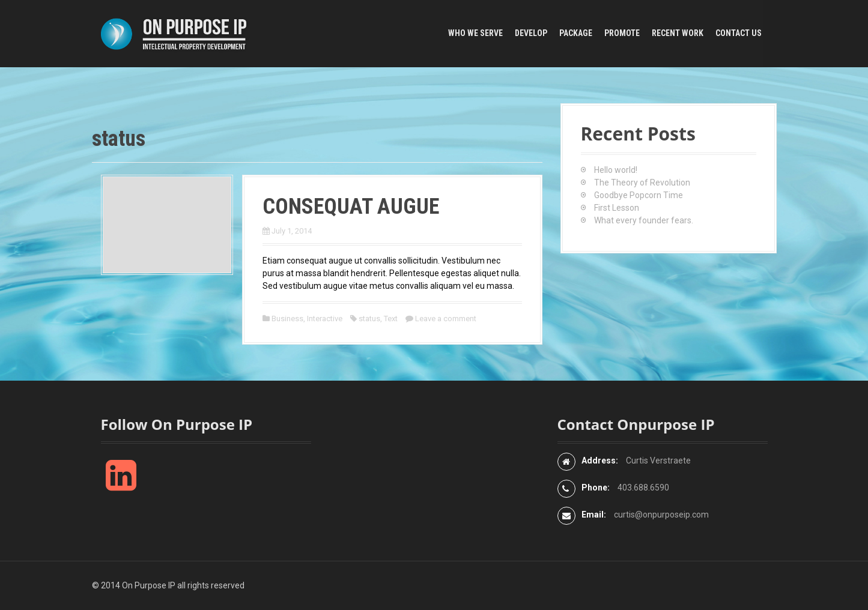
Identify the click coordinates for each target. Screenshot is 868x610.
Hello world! (616, 170)
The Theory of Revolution (642, 183)
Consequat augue (351, 207)
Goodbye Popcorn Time (639, 195)
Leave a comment (446, 319)
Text (391, 319)
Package (576, 33)
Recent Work (678, 33)
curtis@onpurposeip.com (661, 515)
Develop (531, 33)
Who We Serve (475, 33)
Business (287, 319)
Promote (622, 33)
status (369, 319)
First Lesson (617, 208)
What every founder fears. (644, 220)
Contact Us (739, 33)
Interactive (325, 319)
